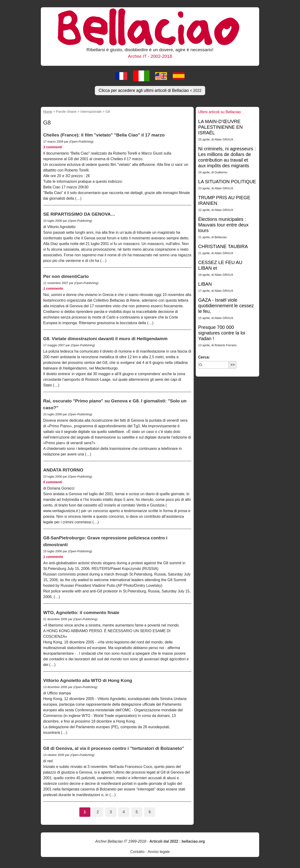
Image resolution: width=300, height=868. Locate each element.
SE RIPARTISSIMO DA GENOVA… (79, 214)
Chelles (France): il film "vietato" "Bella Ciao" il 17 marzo (104, 135)
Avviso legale (159, 852)
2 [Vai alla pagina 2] (98, 812)
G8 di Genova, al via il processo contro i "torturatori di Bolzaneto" (114, 748)
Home (48, 112)
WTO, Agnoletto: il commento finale (81, 613)
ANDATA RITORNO (63, 470)
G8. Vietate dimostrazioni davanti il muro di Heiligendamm (105, 339)
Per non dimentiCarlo (66, 276)
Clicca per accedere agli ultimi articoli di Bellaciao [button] (150, 90)
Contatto (137, 852)
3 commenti (53, 147)
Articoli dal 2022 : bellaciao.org (177, 841)
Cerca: (204, 357)
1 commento (53, 288)
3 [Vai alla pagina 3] (111, 812)
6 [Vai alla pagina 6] (150, 812)
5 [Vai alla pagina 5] (137, 812)
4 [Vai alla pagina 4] (124, 812)
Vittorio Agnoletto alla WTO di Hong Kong (88, 680)
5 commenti (53, 482)
